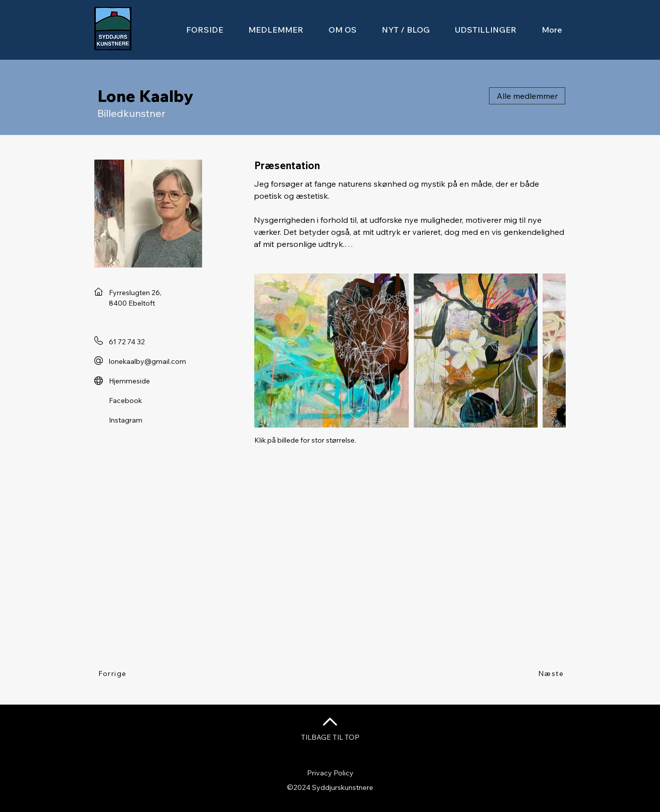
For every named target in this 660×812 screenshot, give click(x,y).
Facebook (125, 400)
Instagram (126, 420)
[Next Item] (548, 351)
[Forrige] (113, 673)
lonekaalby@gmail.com (147, 361)
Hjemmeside (129, 381)
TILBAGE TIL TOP (330, 737)
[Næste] (551, 673)
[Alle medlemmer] (527, 96)
